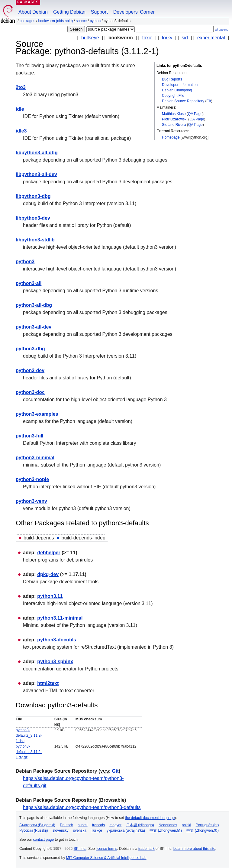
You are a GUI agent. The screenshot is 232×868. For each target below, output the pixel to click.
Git (209, 101)
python (95, 21)
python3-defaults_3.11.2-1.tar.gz (29, 752)
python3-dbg (30, 349)
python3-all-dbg (34, 305)
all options (222, 29)
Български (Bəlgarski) (37, 825)
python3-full (30, 436)
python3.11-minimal (60, 618)
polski (187, 825)
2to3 (21, 87)
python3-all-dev (34, 327)
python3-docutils (57, 640)
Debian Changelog (177, 90)
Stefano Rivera (174, 125)
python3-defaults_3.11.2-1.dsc (29, 735)
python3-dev (30, 370)
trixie (147, 38)
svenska (80, 830)
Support (99, 12)
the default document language (150, 818)
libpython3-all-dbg (37, 153)
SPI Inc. (80, 849)
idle (20, 109)
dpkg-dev (48, 574)
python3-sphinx (55, 662)
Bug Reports (172, 79)
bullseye (90, 38)
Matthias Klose (174, 114)
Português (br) (207, 825)
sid (185, 38)
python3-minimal (35, 458)
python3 (25, 262)
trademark (147, 849)
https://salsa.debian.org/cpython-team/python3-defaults (82, 807)
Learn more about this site (194, 849)
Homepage (171, 137)
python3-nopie (32, 479)
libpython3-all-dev (36, 174)
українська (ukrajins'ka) (126, 830)
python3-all (29, 283)
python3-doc (30, 392)
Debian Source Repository (183, 101)
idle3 (21, 131)
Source (81, 21)
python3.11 (50, 596)
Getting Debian (69, 12)
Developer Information (180, 85)
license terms (106, 849)
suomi (83, 825)
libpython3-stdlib (35, 240)
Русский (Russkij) (34, 830)
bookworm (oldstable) (55, 21)
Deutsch (66, 825)
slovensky (61, 830)
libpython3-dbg (33, 196)
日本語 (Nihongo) (140, 825)
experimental (211, 38)
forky (167, 38)
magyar (115, 825)
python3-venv (31, 501)
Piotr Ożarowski (175, 119)
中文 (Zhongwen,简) (166, 830)
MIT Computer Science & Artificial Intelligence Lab (106, 858)
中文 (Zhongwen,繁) (203, 830)
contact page (43, 840)
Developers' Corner (134, 12)
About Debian (33, 12)
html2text (48, 683)
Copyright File (173, 96)
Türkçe (97, 830)
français (98, 825)
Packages (27, 21)
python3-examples (37, 414)
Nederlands (168, 825)
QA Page (195, 114)
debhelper (49, 553)
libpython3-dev (33, 218)
